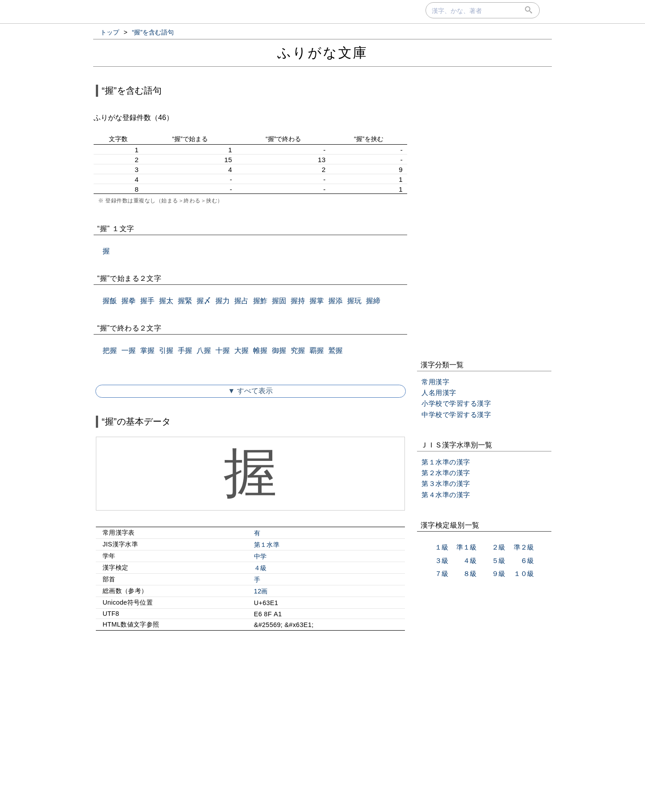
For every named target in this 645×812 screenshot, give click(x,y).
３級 (442, 561)
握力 (223, 301)
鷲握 (335, 350)
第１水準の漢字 (446, 462)
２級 (499, 547)
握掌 (317, 301)
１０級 (524, 574)
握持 (298, 301)
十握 (223, 350)
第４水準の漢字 (446, 495)
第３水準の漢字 (446, 483)
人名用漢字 (439, 393)
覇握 (317, 350)
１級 (442, 547)
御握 (279, 350)
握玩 (354, 301)
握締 (373, 301)
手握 (185, 350)
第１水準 (267, 545)
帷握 (260, 350)
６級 (527, 561)
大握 (241, 350)
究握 (298, 350)
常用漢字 (435, 382)
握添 (335, 301)
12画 (261, 591)
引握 (166, 350)
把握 (110, 350)
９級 (499, 574)
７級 (442, 574)
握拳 (129, 301)
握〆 (204, 301)
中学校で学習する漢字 (456, 415)
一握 (129, 350)
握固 (279, 301)
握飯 (110, 301)
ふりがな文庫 (322, 53)
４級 (260, 568)
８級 (470, 574)
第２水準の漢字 (446, 473)
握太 (166, 301)
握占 (241, 301)
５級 (499, 561)
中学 (260, 556)
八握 (204, 350)
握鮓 (260, 301)
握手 (147, 301)
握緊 (185, 301)
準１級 (467, 547)
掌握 (147, 350)
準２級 (524, 547)
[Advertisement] (250, 714)
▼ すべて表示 (250, 391)
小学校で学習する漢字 (456, 403)
